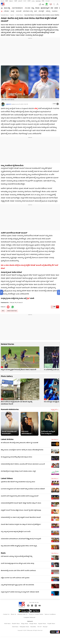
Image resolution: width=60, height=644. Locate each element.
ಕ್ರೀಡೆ (36, 11)
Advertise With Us (22, 614)
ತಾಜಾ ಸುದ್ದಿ (7, 8)
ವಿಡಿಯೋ (7, 11)
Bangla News (33, 624)
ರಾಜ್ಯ (33, 8)
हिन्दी (7, 1)
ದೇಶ (52, 8)
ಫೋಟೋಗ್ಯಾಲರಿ (45, 8)
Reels (3, 553)
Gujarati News (42, 624)
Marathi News (16, 624)
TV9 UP (39, 627)
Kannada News (5, 15)
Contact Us (6, 614)
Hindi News (7, 624)
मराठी (16, 1)
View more (55, 440)
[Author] (3, 104)
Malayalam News (24, 627)
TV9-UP (47, 1)
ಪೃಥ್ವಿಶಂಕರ (8, 104)
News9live (33, 627)
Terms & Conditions (50, 614)
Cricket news (19, 15)
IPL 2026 (28, 8)
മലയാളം (38, 1)
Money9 (45, 627)
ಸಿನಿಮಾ (37, 8)
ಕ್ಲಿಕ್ (28, 299)
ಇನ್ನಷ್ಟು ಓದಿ (55, 410)
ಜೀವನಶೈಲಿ (41, 11)
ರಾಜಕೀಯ (55, 11)
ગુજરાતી (20, 1)
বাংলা (25, 1)
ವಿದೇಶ (56, 8)
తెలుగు (11, 1)
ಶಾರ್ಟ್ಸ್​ (13, 11)
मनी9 (43, 1)
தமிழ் (33, 1)
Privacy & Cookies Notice (36, 614)
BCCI (3, 311)
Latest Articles (7, 440)
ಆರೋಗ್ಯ (48, 11)
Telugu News (25, 624)
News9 (3, 1)
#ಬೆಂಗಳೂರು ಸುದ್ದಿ (28, 11)
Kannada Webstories (10, 410)
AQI (43, 5)
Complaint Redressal (29, 618)
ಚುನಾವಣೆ (19, 11)
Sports (12, 15)
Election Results (18, 8)
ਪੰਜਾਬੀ (29, 1)
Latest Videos (7, 479)
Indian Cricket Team (12, 311)
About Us (13, 614)
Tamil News (15, 627)
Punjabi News (51, 624)
